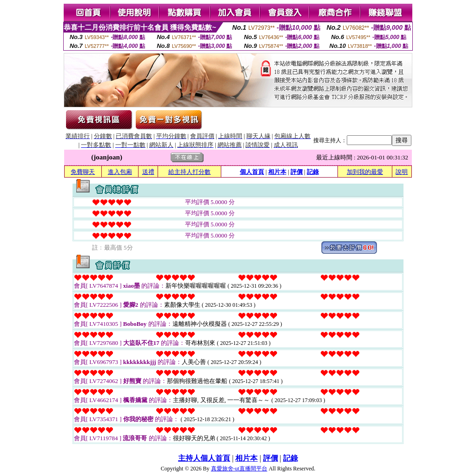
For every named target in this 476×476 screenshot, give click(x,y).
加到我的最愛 (365, 172)
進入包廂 (120, 172)
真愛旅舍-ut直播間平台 (239, 469)
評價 (297, 172)
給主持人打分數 (189, 172)
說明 (402, 172)
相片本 (277, 172)
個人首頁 (252, 172)
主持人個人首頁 (204, 458)
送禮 (148, 172)
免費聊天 (83, 172)
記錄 (313, 172)
